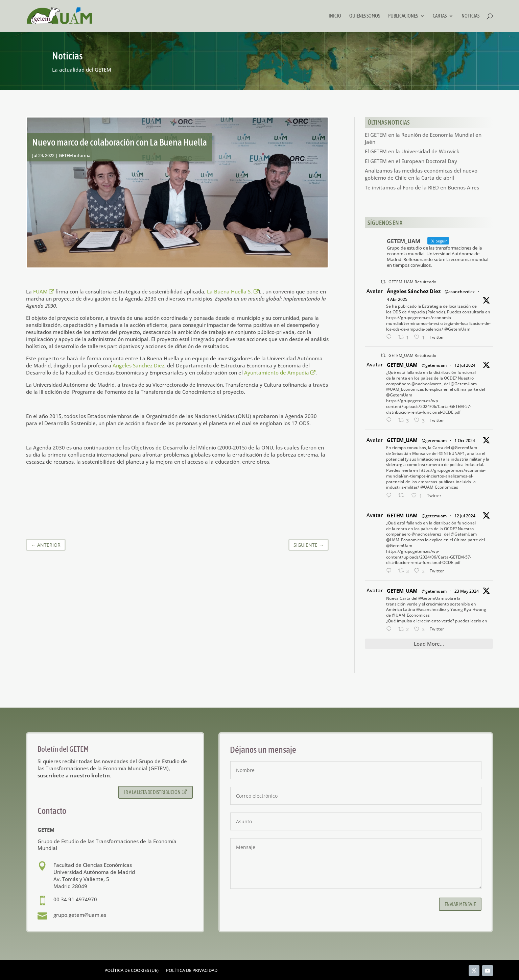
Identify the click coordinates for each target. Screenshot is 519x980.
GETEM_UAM (402, 365)
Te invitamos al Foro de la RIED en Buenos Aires (422, 187)
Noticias (470, 16)
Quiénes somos (365, 16)
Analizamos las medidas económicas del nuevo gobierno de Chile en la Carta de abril (421, 174)
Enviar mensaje (460, 904)
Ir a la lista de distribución (156, 792)
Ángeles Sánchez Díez (138, 365)
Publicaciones (403, 16)
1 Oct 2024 (465, 441)
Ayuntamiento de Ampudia (280, 372)
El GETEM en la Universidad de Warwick (412, 151)
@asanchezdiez (460, 292)
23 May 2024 (467, 591)
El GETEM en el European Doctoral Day (411, 161)
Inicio (335, 16)
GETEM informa (75, 155)
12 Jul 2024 (465, 365)
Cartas (440, 16)
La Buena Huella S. (233, 291)
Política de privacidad (192, 971)
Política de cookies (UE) (132, 971)
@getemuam (434, 365)
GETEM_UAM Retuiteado (412, 282)
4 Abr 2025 (397, 299)
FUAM (44, 291)
